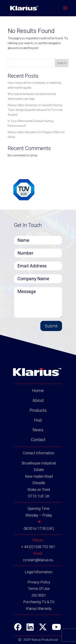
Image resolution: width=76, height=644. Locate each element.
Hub (38, 420)
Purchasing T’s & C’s (39, 602)
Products (38, 410)
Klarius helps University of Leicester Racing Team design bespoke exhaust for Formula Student (35, 110)
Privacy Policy (39, 582)
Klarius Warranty (39, 609)
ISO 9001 (39, 595)
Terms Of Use (39, 589)
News (38, 430)
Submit (51, 326)
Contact (38, 440)
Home (38, 391)
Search (62, 63)
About (38, 400)
